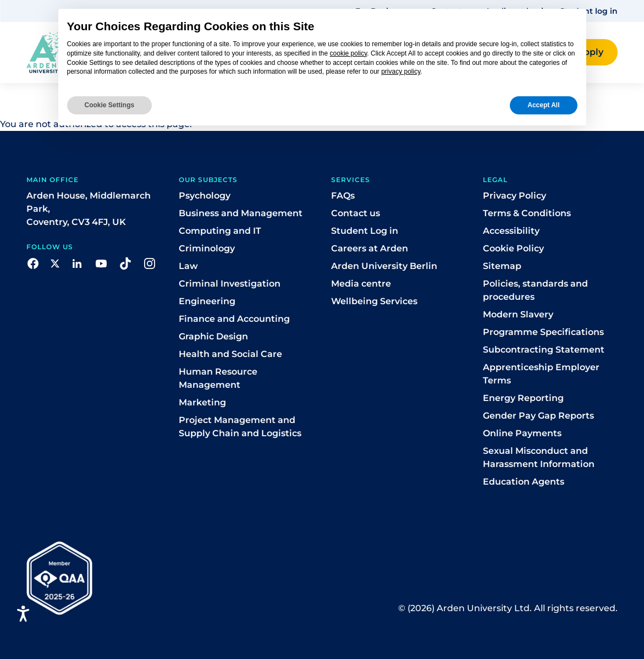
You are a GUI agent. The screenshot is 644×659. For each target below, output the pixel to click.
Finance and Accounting (234, 319)
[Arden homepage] (44, 52)
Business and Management (241, 213)
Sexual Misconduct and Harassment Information (539, 457)
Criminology (207, 248)
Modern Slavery (518, 314)
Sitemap (502, 266)
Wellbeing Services (374, 301)
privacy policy (401, 72)
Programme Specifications (543, 332)
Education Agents (524, 482)
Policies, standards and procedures (535, 290)
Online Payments (522, 433)
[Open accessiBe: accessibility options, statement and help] (23, 614)
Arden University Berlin (384, 266)
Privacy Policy (514, 196)
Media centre (361, 284)
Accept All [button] (543, 105)
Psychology (205, 196)
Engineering (207, 301)
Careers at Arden (370, 248)
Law (188, 266)
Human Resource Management (218, 378)
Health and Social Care (230, 354)
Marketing (202, 402)
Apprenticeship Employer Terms (541, 374)
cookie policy (349, 53)
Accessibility (511, 231)
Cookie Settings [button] (110, 105)
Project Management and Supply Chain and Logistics (240, 427)
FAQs (343, 196)
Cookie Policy (513, 248)
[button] (33, 263)
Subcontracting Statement (544, 350)
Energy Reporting (523, 398)
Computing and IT (220, 231)
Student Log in (365, 231)
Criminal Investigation (230, 284)
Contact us (356, 213)
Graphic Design (213, 336)
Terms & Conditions (527, 213)
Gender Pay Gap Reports (538, 416)
